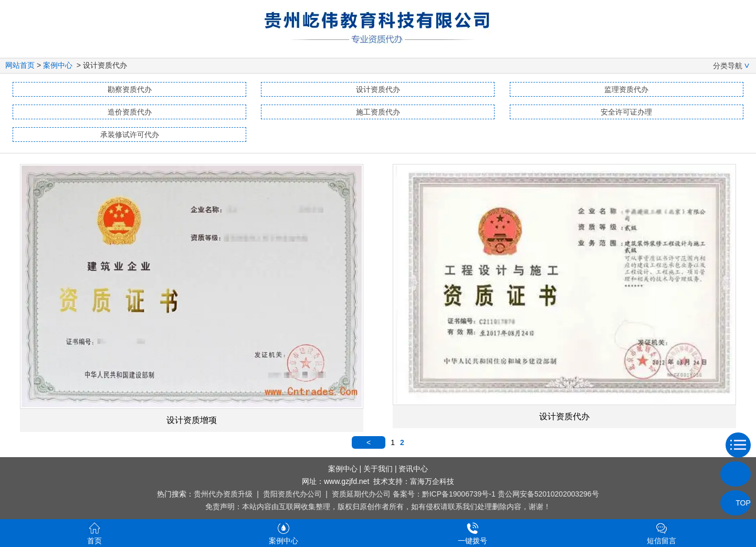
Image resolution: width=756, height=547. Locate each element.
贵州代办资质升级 (223, 494)
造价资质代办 (130, 112)
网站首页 (20, 65)
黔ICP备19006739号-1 (459, 494)
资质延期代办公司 (361, 494)
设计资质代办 (378, 89)
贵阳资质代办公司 (292, 494)
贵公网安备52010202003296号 (548, 494)
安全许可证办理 (626, 112)
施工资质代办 (378, 112)
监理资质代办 (626, 89)
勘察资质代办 (130, 89)
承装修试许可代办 (130, 135)
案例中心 (58, 65)
